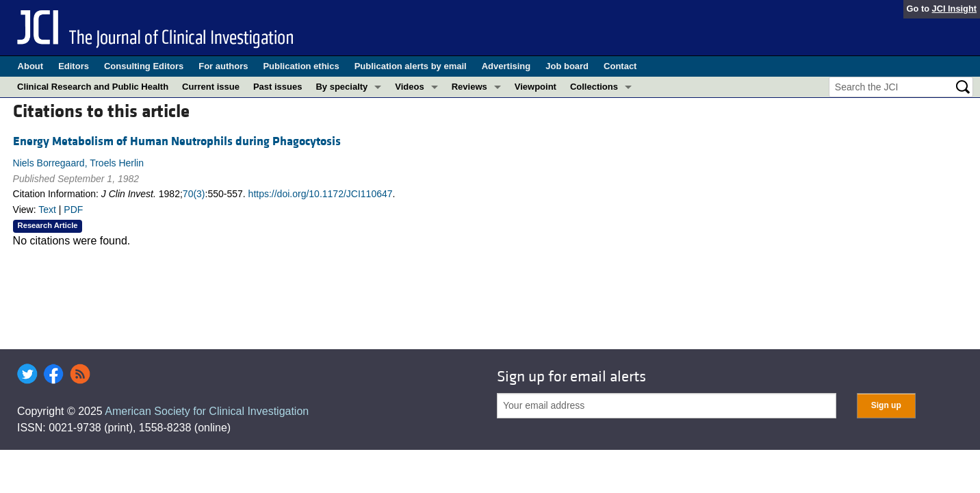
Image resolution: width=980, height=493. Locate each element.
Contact (620, 66)
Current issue (211, 87)
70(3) (194, 194)
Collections (594, 87)
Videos (409, 87)
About (31, 66)
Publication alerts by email (411, 66)
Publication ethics (301, 66)
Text (47, 210)
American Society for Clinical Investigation (207, 411)
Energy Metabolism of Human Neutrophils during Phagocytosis (177, 141)
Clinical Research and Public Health (93, 87)
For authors (223, 66)
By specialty (341, 87)
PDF (73, 210)
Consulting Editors (144, 66)
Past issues (278, 87)
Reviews (469, 87)
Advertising (506, 66)
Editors (74, 66)
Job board (567, 66)
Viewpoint (536, 87)
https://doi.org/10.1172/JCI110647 (321, 194)
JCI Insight (954, 9)
